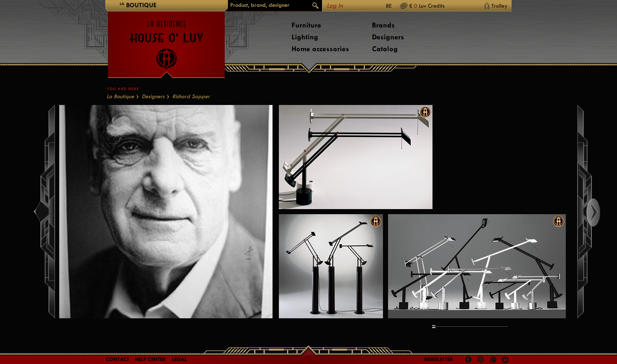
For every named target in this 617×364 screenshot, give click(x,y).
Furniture (306, 25)
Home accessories (320, 49)
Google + (494, 360)
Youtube (505, 360)
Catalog (385, 49)
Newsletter (439, 359)
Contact (117, 359)
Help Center (150, 359)
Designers (388, 37)
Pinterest (481, 360)
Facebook (468, 360)
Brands (383, 25)
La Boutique (120, 96)
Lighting (305, 37)
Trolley (499, 6)
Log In (335, 6)
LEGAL (179, 359)
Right (601, 212)
